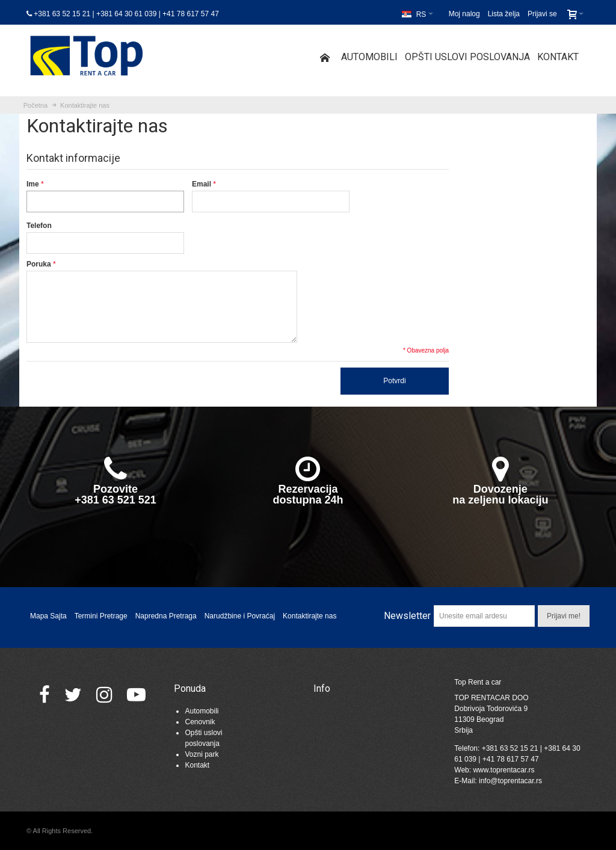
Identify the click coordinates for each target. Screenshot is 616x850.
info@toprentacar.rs (510, 781)
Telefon (39, 226)
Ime (33, 184)
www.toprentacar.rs (504, 770)
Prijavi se (542, 14)
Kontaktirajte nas (310, 616)
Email (202, 184)
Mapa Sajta (48, 616)
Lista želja (504, 14)
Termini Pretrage (101, 616)
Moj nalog (464, 14)
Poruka (39, 264)
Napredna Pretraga (166, 616)
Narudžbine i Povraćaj (240, 616)
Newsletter (407, 616)
